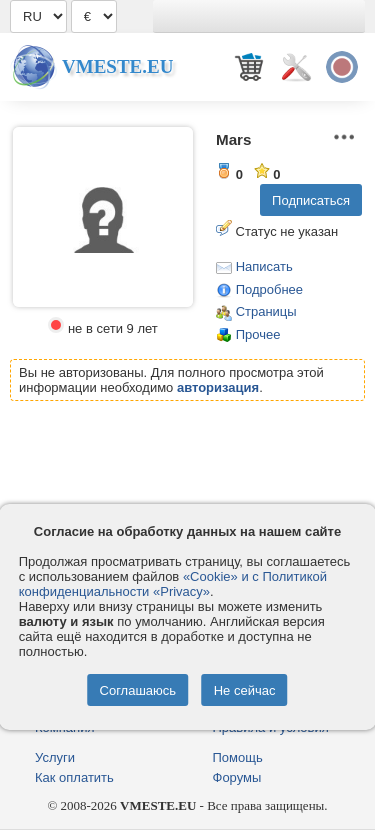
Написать (264, 266)
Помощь (238, 757)
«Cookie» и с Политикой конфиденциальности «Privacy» (173, 584)
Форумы (237, 777)
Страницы (266, 311)
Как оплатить (74, 777)
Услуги (55, 757)
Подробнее (269, 289)
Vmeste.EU (117, 66)
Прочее (258, 334)
